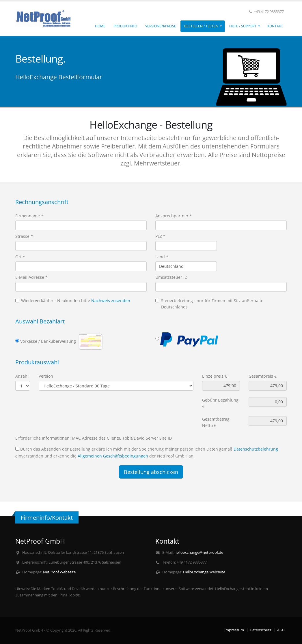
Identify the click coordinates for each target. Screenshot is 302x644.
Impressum (234, 630)
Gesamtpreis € (263, 376)
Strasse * (24, 236)
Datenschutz (261, 630)
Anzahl (22, 376)
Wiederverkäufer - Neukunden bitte (73, 301)
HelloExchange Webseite (204, 572)
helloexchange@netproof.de (199, 552)
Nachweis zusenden (111, 301)
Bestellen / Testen (201, 26)
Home (100, 26)
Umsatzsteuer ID (171, 277)
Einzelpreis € (215, 376)
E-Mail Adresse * (31, 277)
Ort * (20, 257)
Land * (162, 257)
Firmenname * (29, 216)
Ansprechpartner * (174, 216)
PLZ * (160, 236)
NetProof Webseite (59, 572)
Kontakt (275, 26)
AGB (281, 630)
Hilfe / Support (243, 26)
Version (46, 376)
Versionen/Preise (161, 26)
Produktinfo (125, 26)
